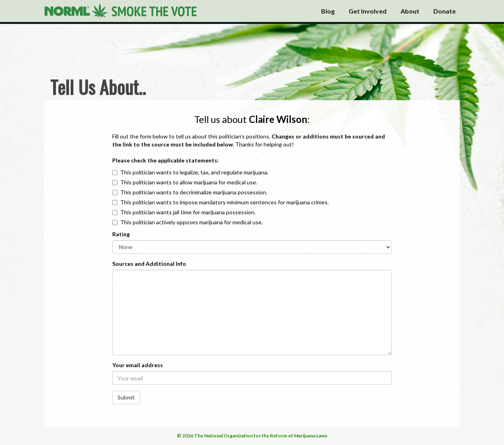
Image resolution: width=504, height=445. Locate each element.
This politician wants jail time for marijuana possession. (188, 212)
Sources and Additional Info (149, 264)
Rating (121, 234)
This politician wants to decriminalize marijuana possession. (194, 192)
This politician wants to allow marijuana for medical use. (189, 182)
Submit (126, 397)
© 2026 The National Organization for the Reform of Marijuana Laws (252, 436)
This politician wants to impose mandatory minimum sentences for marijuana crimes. (224, 202)
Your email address (138, 365)
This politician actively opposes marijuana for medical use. (191, 222)
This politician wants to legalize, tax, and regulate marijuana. (194, 172)
